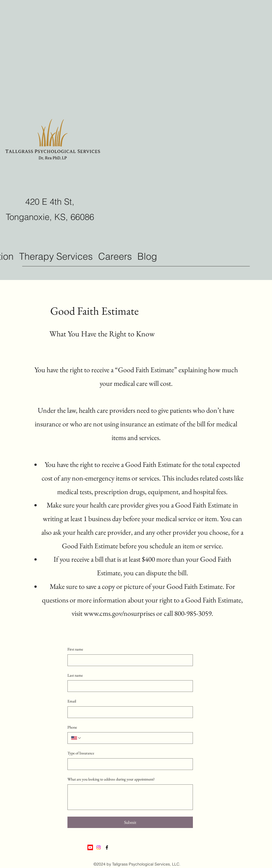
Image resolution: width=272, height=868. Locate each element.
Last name (75, 675)
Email (72, 701)
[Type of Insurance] (129, 764)
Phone (72, 727)
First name (75, 649)
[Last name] (129, 686)
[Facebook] (107, 847)
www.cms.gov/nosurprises (119, 613)
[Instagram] (99, 847)
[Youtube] (90, 847)
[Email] (129, 712)
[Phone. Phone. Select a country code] (76, 738)
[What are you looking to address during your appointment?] (130, 797)
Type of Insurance (81, 753)
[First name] (129, 660)
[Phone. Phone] (135, 738)
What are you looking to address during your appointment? (111, 779)
